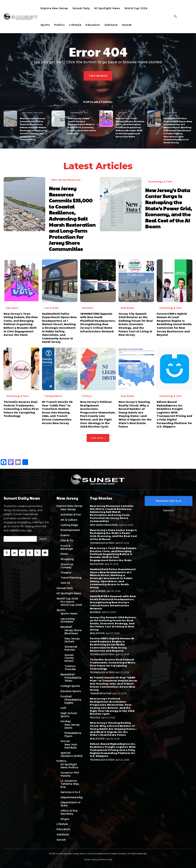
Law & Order (171, 113)
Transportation (53, 396)
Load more (98, 438)
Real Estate (127, 308)
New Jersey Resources (33, 113)
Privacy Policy (91, 860)
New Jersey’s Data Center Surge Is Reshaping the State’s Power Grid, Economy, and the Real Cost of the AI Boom (82, 126)
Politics (87, 396)
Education (123, 113)
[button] (175, 17)
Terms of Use (106, 860)
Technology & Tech (79, 113)
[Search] (43, 539)
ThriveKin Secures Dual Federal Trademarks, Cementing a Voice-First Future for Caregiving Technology (21, 409)
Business (88, 308)
